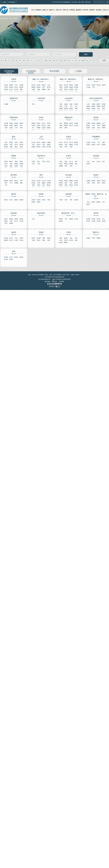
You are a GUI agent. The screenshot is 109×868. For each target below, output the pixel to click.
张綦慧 (71, 87)
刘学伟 (71, 240)
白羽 (93, 125)
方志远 (49, 181)
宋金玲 (39, 123)
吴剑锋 (33, 183)
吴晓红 (16, 123)
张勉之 (88, 125)
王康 (39, 164)
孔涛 (16, 238)
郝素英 (21, 123)
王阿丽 (104, 104)
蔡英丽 (39, 87)
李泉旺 (6, 162)
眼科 (14, 137)
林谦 (71, 104)
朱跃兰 (6, 219)
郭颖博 (104, 125)
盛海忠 (61, 221)
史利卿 (21, 85)
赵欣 (61, 123)
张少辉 (98, 221)
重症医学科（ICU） (69, 213)
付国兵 (33, 162)
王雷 (93, 87)
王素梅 (49, 142)
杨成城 (88, 219)
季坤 (21, 125)
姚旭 (76, 240)
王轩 (76, 106)
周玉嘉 (98, 85)
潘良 (76, 164)
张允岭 (66, 85)
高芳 (44, 87)
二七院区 (4, 2)
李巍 (33, 240)
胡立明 (44, 125)
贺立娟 (66, 89)
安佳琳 (104, 221)
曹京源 (6, 147)
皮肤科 (69, 137)
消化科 (41, 118)
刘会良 (88, 221)
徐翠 (104, 108)
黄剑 (66, 166)
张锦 (98, 128)
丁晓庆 (6, 87)
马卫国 (21, 221)
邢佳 (33, 104)
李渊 (6, 128)
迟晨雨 (104, 145)
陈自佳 (39, 145)
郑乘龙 (16, 257)
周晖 (66, 185)
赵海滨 (66, 104)
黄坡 (98, 183)
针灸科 (69, 156)
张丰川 (61, 142)
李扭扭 (11, 125)
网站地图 (47, 281)
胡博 (71, 147)
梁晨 (49, 240)
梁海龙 (16, 200)
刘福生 (104, 183)
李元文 (16, 87)
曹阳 (21, 89)
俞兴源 (21, 145)
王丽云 (11, 128)
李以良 (39, 240)
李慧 (61, 106)
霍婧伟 (39, 147)
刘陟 (88, 183)
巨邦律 (98, 219)
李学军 (49, 87)
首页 (11, 18)
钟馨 (44, 238)
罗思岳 (66, 240)
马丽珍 (33, 89)
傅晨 (61, 89)
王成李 (16, 240)
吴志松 (76, 219)
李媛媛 (61, 166)
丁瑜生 (44, 162)
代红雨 (39, 200)
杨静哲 (6, 240)
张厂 (33, 128)
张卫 (44, 185)
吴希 (71, 166)
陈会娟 (61, 242)
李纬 (66, 147)
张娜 (39, 89)
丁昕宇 (98, 125)
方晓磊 (76, 85)
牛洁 (6, 185)
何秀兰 (21, 162)
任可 (104, 123)
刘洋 (88, 162)
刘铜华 (66, 181)
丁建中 (39, 185)
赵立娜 (39, 238)
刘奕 (44, 145)
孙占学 (71, 142)
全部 (104, 60)
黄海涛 (88, 108)
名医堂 (14, 79)
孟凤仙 (16, 219)
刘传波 (16, 166)
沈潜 (33, 164)
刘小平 (16, 221)
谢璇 (93, 128)
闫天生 (11, 200)
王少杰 (44, 181)
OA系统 (82, 2)
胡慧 (61, 162)
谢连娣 (66, 108)
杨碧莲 (76, 142)
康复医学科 (14, 98)
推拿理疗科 (41, 156)
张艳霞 (6, 125)
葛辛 (104, 162)
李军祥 (49, 123)
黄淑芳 (11, 181)
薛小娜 (49, 147)
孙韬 (11, 164)
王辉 (66, 106)
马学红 (61, 164)
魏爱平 (98, 104)
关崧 (16, 85)
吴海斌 (6, 89)
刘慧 (11, 221)
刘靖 (61, 240)
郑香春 (93, 181)
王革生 (88, 85)
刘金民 (39, 85)
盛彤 (66, 183)
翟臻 (44, 240)
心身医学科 (41, 98)
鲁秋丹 (104, 106)
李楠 (61, 147)
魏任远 (49, 185)
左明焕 (21, 164)
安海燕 (93, 123)
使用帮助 (62, 281)
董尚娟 (16, 125)
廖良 (16, 147)
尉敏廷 (16, 164)
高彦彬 (11, 85)
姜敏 (11, 166)
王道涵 (44, 147)
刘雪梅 (71, 89)
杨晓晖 (71, 181)
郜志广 (49, 162)
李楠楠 (44, 89)
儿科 (41, 137)
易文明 (76, 185)
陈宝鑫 (76, 87)
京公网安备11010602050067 (62, 279)
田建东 (44, 142)
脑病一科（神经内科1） (41, 79)
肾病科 (96, 118)
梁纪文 (16, 181)
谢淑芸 (71, 108)
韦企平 (16, 145)
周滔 (88, 202)
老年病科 (14, 175)
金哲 (88, 104)
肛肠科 (41, 194)
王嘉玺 (88, 142)
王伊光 (11, 238)
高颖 (11, 147)
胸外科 (14, 194)
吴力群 (33, 142)
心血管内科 (69, 98)
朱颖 (93, 183)
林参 (49, 89)
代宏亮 (21, 238)
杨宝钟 (71, 123)
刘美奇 (88, 128)
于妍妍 (93, 108)
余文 (104, 219)
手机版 (76, 2)
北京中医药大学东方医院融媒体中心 (63, 2)
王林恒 (33, 125)
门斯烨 (93, 221)
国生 (39, 162)
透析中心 (96, 232)
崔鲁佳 (93, 145)
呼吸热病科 (14, 118)
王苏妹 (98, 181)
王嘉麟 (6, 104)
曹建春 (66, 123)
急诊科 (96, 175)
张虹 (33, 145)
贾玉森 (6, 238)
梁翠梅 (71, 164)
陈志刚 (11, 87)
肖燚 (71, 238)
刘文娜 (66, 87)
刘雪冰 (88, 145)
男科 (14, 251)
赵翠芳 (76, 183)
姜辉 (104, 142)
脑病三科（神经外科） (96, 79)
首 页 (33, 10)
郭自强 (76, 104)
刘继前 (76, 123)
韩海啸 (39, 128)
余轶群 (49, 128)
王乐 (49, 85)
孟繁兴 (44, 85)
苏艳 (21, 147)
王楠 (39, 183)
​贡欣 (98, 108)
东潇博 (104, 85)
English (89, 2)
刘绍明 (21, 257)
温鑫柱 (44, 183)
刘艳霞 (98, 106)
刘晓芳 (49, 145)
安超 (6, 166)
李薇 (49, 200)
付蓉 (66, 145)
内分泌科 (69, 175)
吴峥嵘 (71, 219)
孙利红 (93, 202)
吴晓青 (61, 108)
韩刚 (61, 87)
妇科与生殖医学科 (96, 98)
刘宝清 (93, 219)
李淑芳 (104, 181)
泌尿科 (14, 232)
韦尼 (6, 223)
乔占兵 (11, 89)
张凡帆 (76, 125)
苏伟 (66, 200)
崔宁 (104, 202)
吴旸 (61, 104)
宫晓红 (11, 142)
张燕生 (44, 200)
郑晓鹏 (16, 183)
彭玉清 (16, 89)
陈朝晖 (66, 125)
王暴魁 (88, 123)
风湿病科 (14, 213)
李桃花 (49, 238)
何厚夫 (6, 221)
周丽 (66, 162)
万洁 (71, 106)
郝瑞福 (6, 181)
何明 (21, 128)
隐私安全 (54, 281)
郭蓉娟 (71, 85)
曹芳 (6, 183)
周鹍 (76, 108)
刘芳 (33, 219)
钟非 (76, 89)
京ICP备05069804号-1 (45, 279)
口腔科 (69, 232)
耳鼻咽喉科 (96, 137)
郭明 (71, 200)
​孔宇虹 (76, 145)
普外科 (96, 213)
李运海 (33, 181)
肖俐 (21, 166)
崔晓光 (66, 238)
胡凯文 (11, 162)
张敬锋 (104, 128)
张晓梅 (21, 200)
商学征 (71, 185)
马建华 (39, 202)
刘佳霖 (93, 85)
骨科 (41, 175)
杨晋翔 (21, 87)
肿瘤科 (14, 156)
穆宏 (61, 238)
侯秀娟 (11, 219)
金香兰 (61, 85)
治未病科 (96, 156)
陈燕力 (88, 204)
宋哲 (11, 145)
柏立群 (39, 181)
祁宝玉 (21, 142)
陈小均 (11, 240)
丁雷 (98, 142)
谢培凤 (76, 181)
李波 (76, 238)
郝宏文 (39, 142)
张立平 (44, 123)
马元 (11, 183)
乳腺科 (41, 232)
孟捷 (49, 125)
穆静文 (66, 242)
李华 (76, 162)
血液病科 (69, 194)
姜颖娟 (71, 145)
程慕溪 (88, 106)
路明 (16, 142)
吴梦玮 (88, 164)
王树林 (93, 104)
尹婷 (21, 181)
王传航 (21, 240)
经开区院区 (12, 2)
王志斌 (44, 128)
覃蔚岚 (66, 164)
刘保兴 (11, 259)
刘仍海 (6, 85)
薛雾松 (33, 202)
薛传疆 (49, 183)
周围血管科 (69, 118)
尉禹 (33, 185)
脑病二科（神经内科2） (69, 79)
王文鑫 (88, 87)
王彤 (66, 219)
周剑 (6, 142)
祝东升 (33, 238)
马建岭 (11, 123)
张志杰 (6, 259)
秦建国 (98, 123)
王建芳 (39, 125)
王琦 (16, 128)
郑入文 (71, 162)
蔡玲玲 (61, 145)
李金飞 (98, 145)
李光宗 (71, 125)
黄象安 (98, 202)
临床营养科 (41, 213)
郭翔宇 (61, 185)
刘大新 (93, 142)
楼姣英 (93, 106)
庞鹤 (61, 125)
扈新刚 (33, 87)
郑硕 (61, 128)
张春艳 (21, 219)
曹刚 (66, 128)
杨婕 (21, 183)
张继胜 (11, 223)
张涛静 (61, 183)
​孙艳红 (6, 145)
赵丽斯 (33, 147)
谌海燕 (76, 200)
